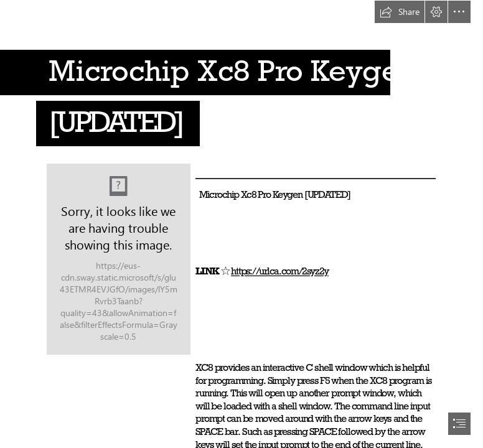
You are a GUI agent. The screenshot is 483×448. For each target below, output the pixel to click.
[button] (400, 12)
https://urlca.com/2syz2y (280, 271)
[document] (241, 224)
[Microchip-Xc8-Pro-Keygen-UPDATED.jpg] (119, 259)
